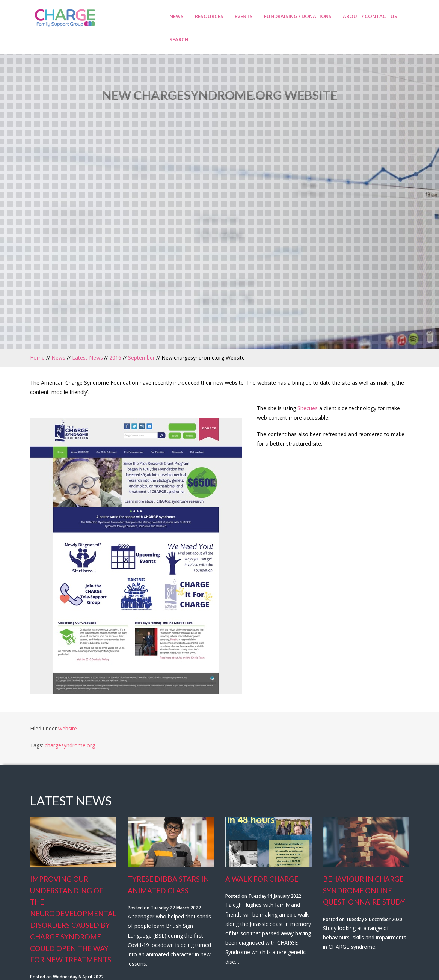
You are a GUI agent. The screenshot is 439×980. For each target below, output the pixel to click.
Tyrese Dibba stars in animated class (168, 885)
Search (179, 39)
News (177, 16)
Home (38, 358)
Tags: (37, 745)
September (141, 358)
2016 (115, 358)
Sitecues (308, 408)
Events (244, 16)
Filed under (43, 728)
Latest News (87, 358)
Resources (209, 16)
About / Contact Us (370, 16)
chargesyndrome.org (70, 745)
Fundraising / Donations (298, 16)
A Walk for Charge (262, 879)
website (68, 728)
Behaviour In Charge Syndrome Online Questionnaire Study (364, 891)
